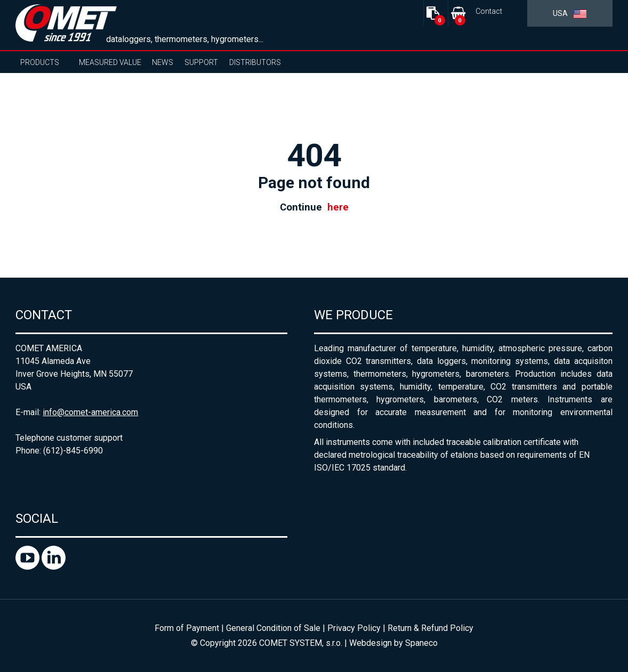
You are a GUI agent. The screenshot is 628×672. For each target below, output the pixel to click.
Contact (489, 11)
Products (40, 62)
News (163, 62)
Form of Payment (187, 628)
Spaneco (421, 643)
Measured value (110, 62)
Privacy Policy (354, 628)
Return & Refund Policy (430, 628)
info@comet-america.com (90, 412)
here (338, 207)
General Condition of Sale (273, 628)
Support (201, 62)
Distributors (255, 62)
